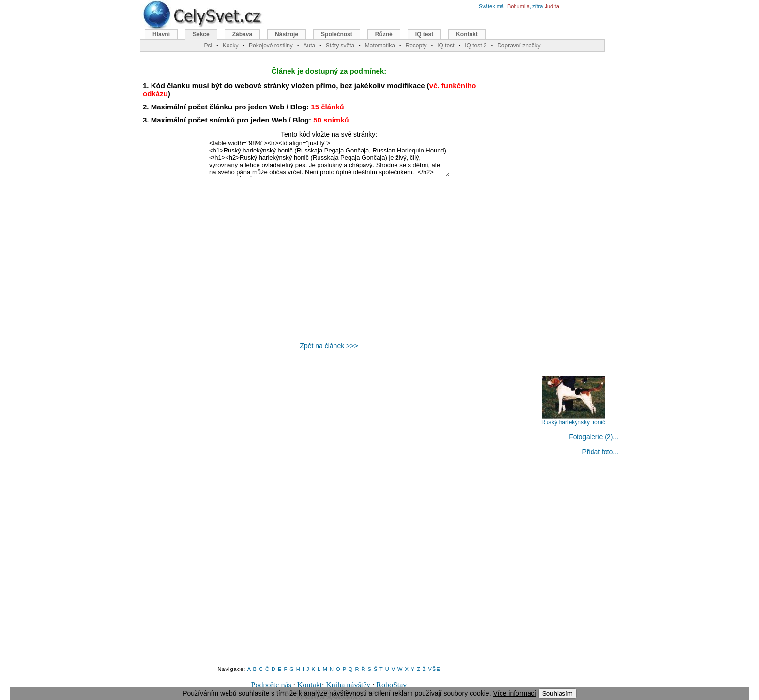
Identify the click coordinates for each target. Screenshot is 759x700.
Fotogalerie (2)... (594, 437)
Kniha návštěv (348, 685)
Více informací (514, 693)
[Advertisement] (329, 259)
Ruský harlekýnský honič (573, 419)
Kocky (231, 46)
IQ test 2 (476, 46)
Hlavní (161, 34)
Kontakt (310, 685)
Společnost (337, 34)
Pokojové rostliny (271, 46)
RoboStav (391, 685)
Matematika (380, 46)
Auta (309, 46)
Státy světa (340, 46)
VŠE (434, 669)
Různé (384, 34)
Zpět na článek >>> (329, 346)
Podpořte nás (271, 685)
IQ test (424, 34)
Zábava (242, 34)
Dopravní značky (519, 46)
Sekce (201, 34)
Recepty (416, 46)
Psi (208, 46)
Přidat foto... (600, 452)
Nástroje (287, 34)
